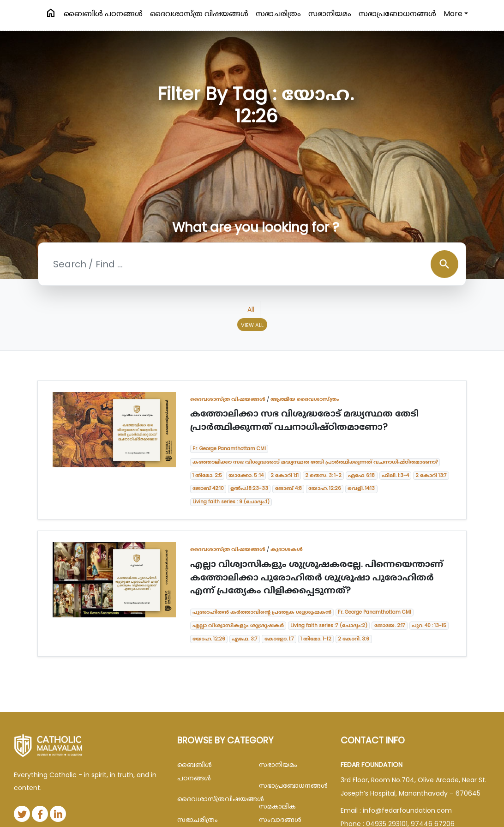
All (251, 309)
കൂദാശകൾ (287, 549)
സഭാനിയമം (330, 14)
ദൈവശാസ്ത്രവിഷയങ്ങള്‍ (211, 799)
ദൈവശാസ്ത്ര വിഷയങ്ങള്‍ (199, 14)
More (453, 14)
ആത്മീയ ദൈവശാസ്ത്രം (305, 399)
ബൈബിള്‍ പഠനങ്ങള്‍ (103, 14)
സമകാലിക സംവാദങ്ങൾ (280, 813)
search (444, 264)
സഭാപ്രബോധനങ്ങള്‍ (397, 14)
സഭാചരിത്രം (278, 14)
